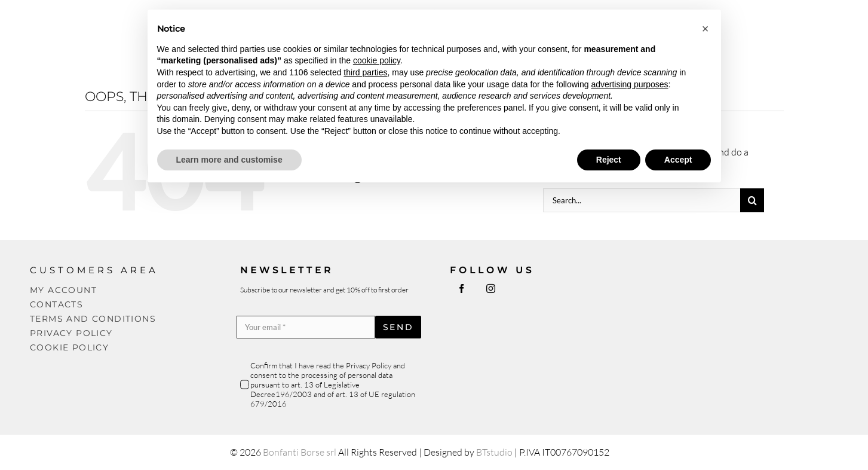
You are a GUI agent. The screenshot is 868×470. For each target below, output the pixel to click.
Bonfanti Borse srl (300, 452)
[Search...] (642, 200)
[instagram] (491, 289)
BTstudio (494, 452)
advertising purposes (629, 84)
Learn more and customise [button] (229, 160)
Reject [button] (609, 160)
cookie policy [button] (377, 60)
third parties (365, 72)
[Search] (752, 200)
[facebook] (461, 289)
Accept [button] (678, 160)
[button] (706, 29)
